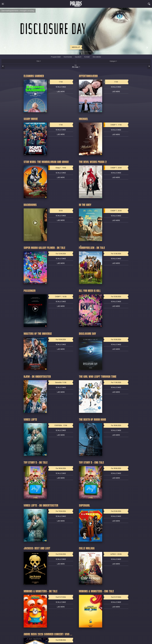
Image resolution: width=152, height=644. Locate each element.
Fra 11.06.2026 (116, 382)
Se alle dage (61, 87)
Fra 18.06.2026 (116, 425)
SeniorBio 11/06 (61, 382)
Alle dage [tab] (76, 66)
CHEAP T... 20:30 (113, 211)
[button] (5, 48)
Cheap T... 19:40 (57, 168)
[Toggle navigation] (3, 4)
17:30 (55, 82)
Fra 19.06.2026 (61, 511)
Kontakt (87, 57)
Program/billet (56, 57)
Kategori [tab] (113, 61)
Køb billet (76, 47)
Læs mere (61, 92)
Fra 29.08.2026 (61, 640)
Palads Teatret (76, 3)
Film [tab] (38, 61)
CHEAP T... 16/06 (61, 297)
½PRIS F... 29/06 (116, 554)
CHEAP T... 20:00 (113, 168)
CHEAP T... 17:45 (113, 125)
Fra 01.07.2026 (61, 597)
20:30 (55, 211)
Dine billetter (97, 57)
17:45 (55, 125)
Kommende (68, 57)
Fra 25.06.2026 (116, 511)
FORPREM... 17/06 (61, 425)
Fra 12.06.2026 (61, 254)
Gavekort (78, 57)
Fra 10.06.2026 (116, 297)
